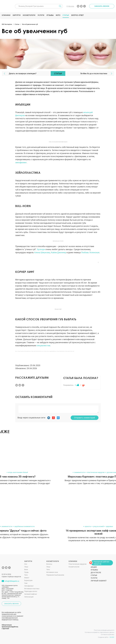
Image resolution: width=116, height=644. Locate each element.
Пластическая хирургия (78, 564)
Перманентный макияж (55, 575)
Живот (27, 578)
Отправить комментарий (85, 418)
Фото (58, 15)
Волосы (49, 564)
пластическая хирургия (96, 472)
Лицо (26, 567)
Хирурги (17, 15)
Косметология (74, 567)
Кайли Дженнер (58, 252)
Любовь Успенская (90, 252)
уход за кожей (98, 526)
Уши (26, 583)
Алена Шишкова (42, 252)
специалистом (43, 345)
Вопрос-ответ (77, 15)
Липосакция (29, 597)
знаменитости (79, 472)
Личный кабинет (99, 581)
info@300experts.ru (12, 581)
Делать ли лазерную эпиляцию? (23, 74)
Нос (26, 564)
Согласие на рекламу (108, 635)
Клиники (6, 15)
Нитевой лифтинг (31, 594)
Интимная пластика (32, 589)
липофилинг (21, 162)
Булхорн (41, 249)
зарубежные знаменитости (24, 526)
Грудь (26, 572)
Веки (26, 569)
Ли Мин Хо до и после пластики (94, 74)
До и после (96, 573)
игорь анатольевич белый (18, 472)
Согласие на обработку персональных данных (100, 632)
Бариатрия (28, 580)
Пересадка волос (31, 591)
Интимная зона (52, 572)
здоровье (109, 526)
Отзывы (50, 15)
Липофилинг (29, 586)
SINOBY (112, 637)
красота (88, 526)
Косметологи (29, 15)
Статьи (66, 15)
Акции (94, 567)
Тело (26, 575)
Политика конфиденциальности (104, 630)
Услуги (41, 15)
